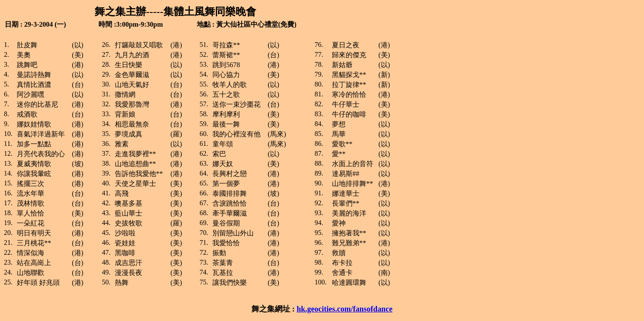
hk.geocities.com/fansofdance (345, 309)
